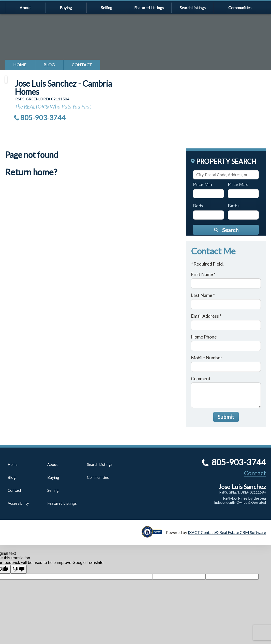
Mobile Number (207, 358)
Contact (82, 65)
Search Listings (193, 7)
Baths (234, 206)
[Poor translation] (19, 569)
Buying (66, 7)
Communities (240, 7)
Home (20, 65)
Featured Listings (149, 7)
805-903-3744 (43, 118)
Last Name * (203, 295)
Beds (198, 206)
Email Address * (206, 316)
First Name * (203, 274)
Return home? (31, 172)
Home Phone (204, 337)
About (25, 7)
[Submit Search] (226, 230)
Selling (107, 7)
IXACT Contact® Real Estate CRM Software (227, 532)
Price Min (202, 184)
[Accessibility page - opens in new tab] (154, 535)
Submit (226, 417)
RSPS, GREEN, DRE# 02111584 (243, 492)
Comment (201, 378)
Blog (49, 65)
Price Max (238, 184)
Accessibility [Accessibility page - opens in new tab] (18, 503)
